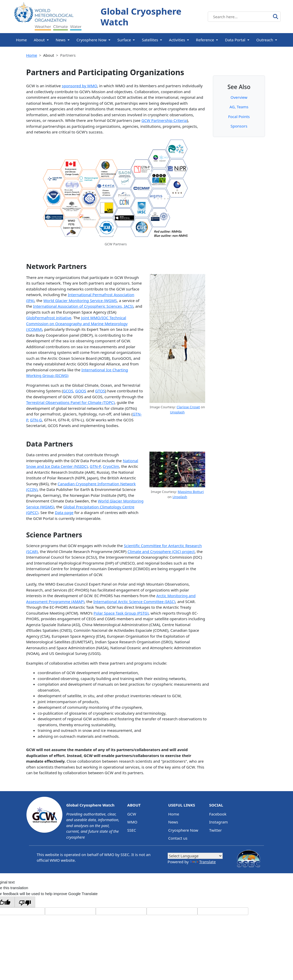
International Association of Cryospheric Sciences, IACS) (83, 306)
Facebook (218, 814)
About (39, 40)
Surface (124, 40)
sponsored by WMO (80, 86)
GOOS (81, 391)
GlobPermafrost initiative (49, 318)
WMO (132, 822)
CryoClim (111, 466)
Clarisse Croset (188, 407)
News (61, 40)
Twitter (215, 830)
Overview (239, 97)
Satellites (150, 40)
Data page (64, 512)
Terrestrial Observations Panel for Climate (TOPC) (70, 402)
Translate (203, 862)
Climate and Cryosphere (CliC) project (161, 551)
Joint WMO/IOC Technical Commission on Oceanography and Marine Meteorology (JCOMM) (77, 323)
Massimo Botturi (191, 492)
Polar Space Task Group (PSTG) (121, 613)
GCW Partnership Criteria (164, 120)
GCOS (68, 391)
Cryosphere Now (92, 40)
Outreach (265, 40)
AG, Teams (239, 107)
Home (21, 40)
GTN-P (95, 466)
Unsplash (177, 412)
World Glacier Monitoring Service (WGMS (80, 300)
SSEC (132, 830)
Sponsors (239, 126)
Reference (205, 40)
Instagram (218, 822)
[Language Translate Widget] (195, 856)
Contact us (178, 838)
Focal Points (239, 117)
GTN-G (36, 420)
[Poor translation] (25, 902)
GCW (132, 814)
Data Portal (235, 40)
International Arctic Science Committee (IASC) (134, 601)
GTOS (100, 391)
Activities (177, 40)
